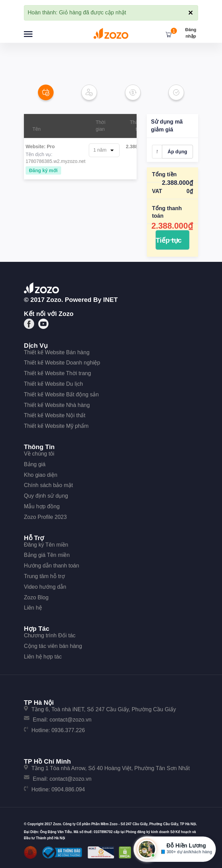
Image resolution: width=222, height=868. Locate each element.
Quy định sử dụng (46, 496)
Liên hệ (33, 608)
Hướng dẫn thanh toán (52, 566)
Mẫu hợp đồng (42, 506)
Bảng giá (35, 464)
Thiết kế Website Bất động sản (61, 394)
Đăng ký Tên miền (46, 545)
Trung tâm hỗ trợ (44, 576)
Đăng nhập (191, 33)
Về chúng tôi (39, 454)
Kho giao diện (41, 475)
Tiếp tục (169, 240)
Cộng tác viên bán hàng (53, 646)
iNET (110, 300)
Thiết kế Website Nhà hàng (57, 405)
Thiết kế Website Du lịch (53, 384)
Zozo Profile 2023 (45, 517)
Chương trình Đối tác (50, 635)
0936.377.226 (68, 730)
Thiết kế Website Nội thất (55, 415)
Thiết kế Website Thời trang (57, 373)
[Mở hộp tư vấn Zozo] (175, 849)
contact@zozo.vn (71, 720)
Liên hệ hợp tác (43, 657)
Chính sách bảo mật (48, 485)
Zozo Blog (36, 597)
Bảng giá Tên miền (47, 555)
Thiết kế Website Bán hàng (57, 352)
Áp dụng (177, 152)
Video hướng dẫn (45, 587)
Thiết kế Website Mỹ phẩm (56, 426)
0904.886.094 (68, 789)
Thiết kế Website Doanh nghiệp (62, 363)
